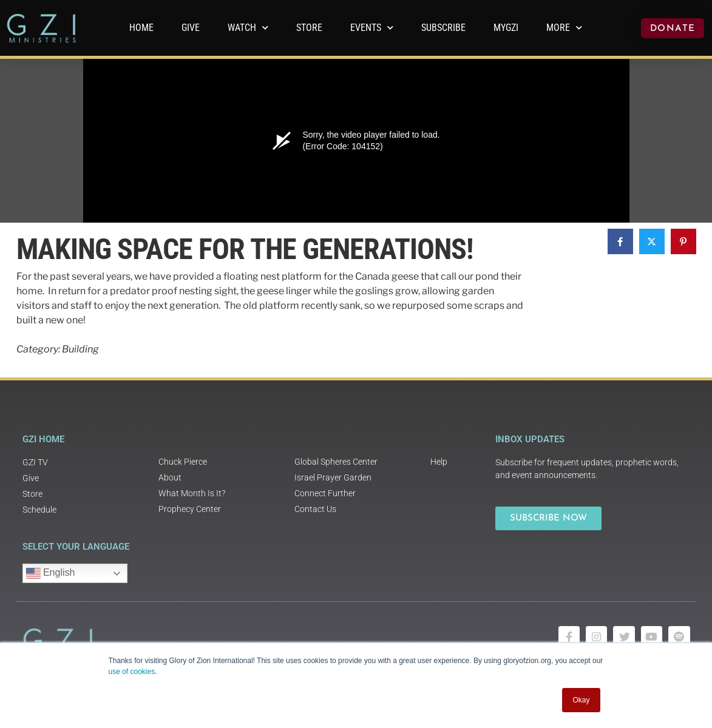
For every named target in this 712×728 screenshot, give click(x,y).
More (564, 28)
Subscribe (443, 28)
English (51, 573)
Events (372, 28)
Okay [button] (581, 700)
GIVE (191, 28)
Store (309, 28)
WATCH (248, 28)
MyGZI (506, 28)
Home (141, 28)
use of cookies (132, 672)
